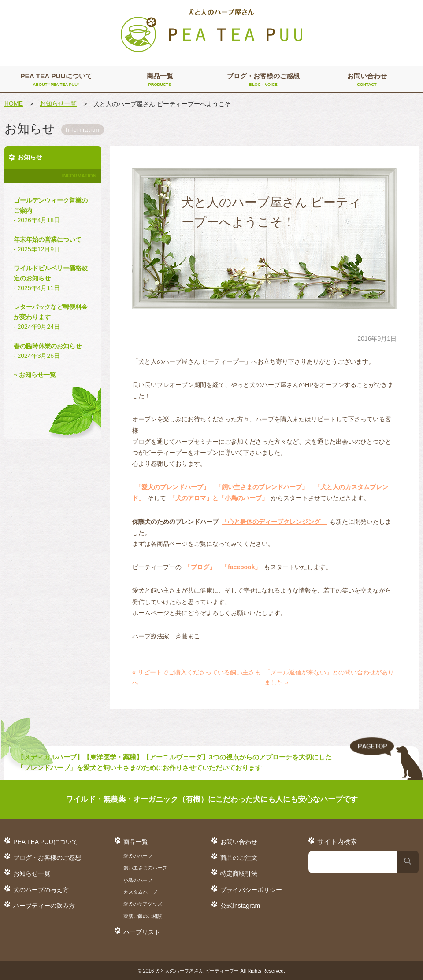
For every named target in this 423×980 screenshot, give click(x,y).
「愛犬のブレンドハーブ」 (172, 487)
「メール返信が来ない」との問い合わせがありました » (329, 677)
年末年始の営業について (53, 245)
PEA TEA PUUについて (56, 80)
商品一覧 (160, 80)
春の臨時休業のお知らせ (53, 352)
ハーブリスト (142, 932)
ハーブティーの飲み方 (44, 906)
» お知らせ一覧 (35, 375)
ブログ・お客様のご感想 (263, 80)
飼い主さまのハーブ (145, 868)
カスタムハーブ (140, 892)
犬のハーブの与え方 (41, 890)
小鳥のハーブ (138, 880)
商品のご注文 (239, 858)
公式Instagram (240, 906)
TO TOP (386, 759)
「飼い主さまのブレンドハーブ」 (262, 487)
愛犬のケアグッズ (143, 904)
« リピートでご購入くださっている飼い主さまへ (197, 677)
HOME (14, 103)
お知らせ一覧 (58, 103)
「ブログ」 (200, 567)
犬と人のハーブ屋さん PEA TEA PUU (211, 31)
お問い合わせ (367, 80)
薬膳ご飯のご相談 (143, 916)
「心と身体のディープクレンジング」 (274, 522)
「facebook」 (241, 567)
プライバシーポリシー (251, 890)
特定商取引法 (239, 873)
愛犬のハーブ (138, 856)
